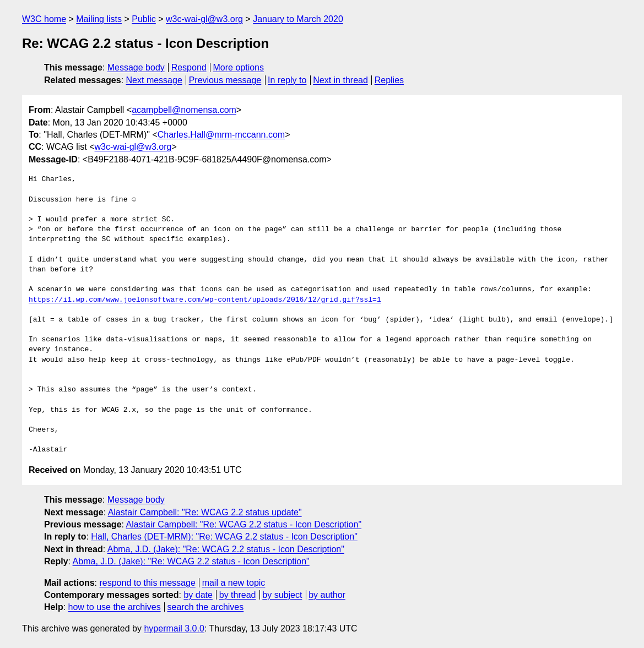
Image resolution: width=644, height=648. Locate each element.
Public (144, 19)
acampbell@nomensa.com (184, 110)
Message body (136, 67)
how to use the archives (115, 607)
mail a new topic (234, 583)
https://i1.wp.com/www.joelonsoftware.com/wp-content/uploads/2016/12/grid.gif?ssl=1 (205, 300)
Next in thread (340, 80)
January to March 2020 (298, 19)
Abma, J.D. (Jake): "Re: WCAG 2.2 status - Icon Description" (226, 549)
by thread (238, 595)
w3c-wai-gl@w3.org (204, 19)
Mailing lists (99, 19)
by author (327, 595)
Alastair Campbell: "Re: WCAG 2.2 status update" (205, 512)
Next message (154, 80)
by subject (282, 595)
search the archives (206, 607)
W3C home (44, 19)
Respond (189, 67)
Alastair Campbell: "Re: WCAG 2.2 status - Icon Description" (244, 524)
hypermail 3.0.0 (174, 628)
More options (239, 67)
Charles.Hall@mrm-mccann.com (221, 135)
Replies (389, 80)
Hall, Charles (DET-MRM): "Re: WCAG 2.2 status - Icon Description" (224, 537)
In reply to (287, 80)
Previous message (225, 80)
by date (198, 595)
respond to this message (147, 583)
